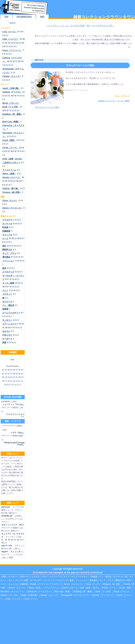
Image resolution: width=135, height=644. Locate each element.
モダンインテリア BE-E (12, 525)
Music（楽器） (35, 588)
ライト (11, 580)
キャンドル (13, 584)
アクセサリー (56, 584)
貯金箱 (33, 584)
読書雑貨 (24, 584)
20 (19, 377)
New (13, 360)
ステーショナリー (50, 577)
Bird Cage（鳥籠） (63, 591)
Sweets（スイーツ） (17, 588)
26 (3, 377)
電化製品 (94, 580)
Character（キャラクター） (40, 591)
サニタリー (65, 577)
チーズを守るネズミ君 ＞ (103, 25)
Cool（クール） (32, 599)
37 (17, 370)
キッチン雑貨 (123, 101)
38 (14, 370)
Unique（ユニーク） (50, 595)
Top (88, 25)
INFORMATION (24, 17)
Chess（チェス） (93, 584)
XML (42, 17)
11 (20, 43)
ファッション (82, 580)
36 (19, 370)
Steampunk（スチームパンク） (75, 595)
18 (23, 39)
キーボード (13, 577)
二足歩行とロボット (69, 588)
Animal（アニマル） (107, 101)
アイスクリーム (51, 588)
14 (12, 43)
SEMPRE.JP (7, 516)
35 (22, 370)
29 (17, 374)
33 (6, 374)
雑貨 (4, 577)
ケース (3, 584)
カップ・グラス (106, 580)
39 (11, 370)
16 (6, 43)
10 (23, 43)
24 (9, 377)
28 (19, 374)
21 (17, 377)
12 (17, 43)
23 (11, 377)
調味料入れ (120, 580)
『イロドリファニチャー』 (15, 415)
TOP (6, 17)
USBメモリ (25, 577)
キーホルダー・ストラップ (42, 580)
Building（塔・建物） (83, 591)
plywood (6, 507)
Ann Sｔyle (7, 546)
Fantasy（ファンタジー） (103, 595)
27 (22, 374)
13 (15, 43)
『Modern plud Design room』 (13, 444)
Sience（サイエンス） (74, 584)
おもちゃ (36, 577)
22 (14, 377)
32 (9, 374)
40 (9, 370)
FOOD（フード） (110, 588)
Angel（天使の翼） (30, 595)
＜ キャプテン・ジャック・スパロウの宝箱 (65, 25)
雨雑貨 (94, 577)
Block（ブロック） (123, 591)
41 (6, 370)
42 (3, 370)
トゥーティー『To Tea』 (13, 404)
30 (14, 374)
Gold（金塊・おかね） (90, 588)
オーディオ (43, 584)
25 (6, 377)
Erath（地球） (126, 588)
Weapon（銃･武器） (112, 584)
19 (21, 39)
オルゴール (118, 577)
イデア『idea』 (18, 433)
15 (9, 43)
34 (3, 374)
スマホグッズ (62, 580)
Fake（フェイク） (14, 599)
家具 (72, 580)
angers (5, 551)
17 (3, 43)
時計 (129, 580)
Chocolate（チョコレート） (13, 591)
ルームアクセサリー (80, 577)
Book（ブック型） (104, 591)
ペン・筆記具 (105, 577)
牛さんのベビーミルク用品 (80, 65)
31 (11, 374)
